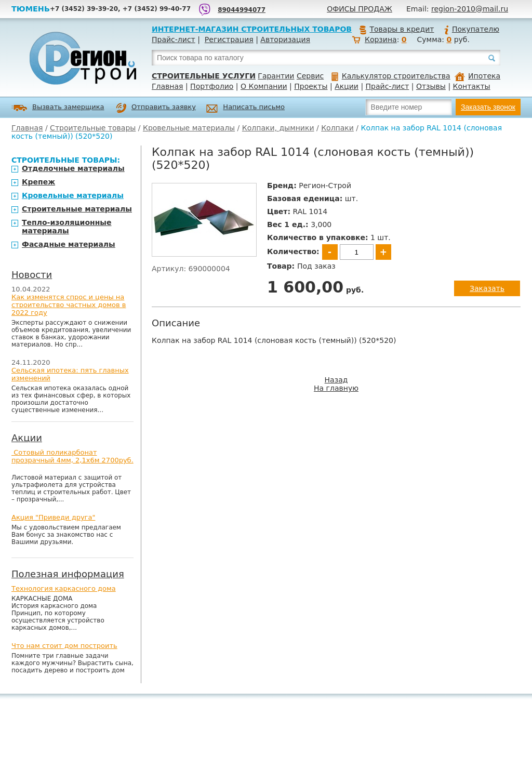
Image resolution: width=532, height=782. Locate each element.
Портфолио (212, 86)
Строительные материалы (77, 209)
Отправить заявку (156, 108)
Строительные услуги (204, 76)
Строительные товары (93, 128)
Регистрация (229, 39)
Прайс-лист (174, 39)
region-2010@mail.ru (470, 9)
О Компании (264, 86)
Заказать (487, 288)
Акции (347, 86)
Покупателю (471, 29)
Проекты (311, 86)
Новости (32, 275)
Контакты (472, 86)
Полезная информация (68, 574)
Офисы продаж (360, 9)
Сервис (310, 76)
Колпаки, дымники (278, 128)
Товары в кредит (396, 29)
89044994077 (242, 10)
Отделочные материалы (73, 168)
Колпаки (337, 128)
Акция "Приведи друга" (53, 517)
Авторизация (285, 39)
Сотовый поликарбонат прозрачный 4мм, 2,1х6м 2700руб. (72, 456)
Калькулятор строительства (391, 76)
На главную (336, 388)
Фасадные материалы (69, 244)
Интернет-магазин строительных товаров (252, 29)
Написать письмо (245, 108)
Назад (336, 380)
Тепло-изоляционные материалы (67, 227)
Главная (167, 86)
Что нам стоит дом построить (64, 646)
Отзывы (431, 86)
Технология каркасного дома (64, 588)
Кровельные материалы (189, 128)
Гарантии (276, 76)
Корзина (381, 39)
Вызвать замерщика (58, 108)
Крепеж (38, 182)
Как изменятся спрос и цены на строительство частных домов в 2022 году (69, 305)
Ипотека (477, 76)
